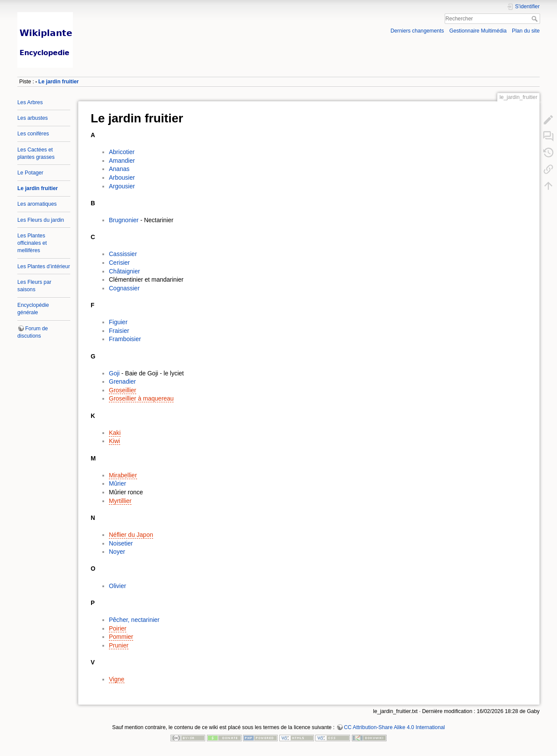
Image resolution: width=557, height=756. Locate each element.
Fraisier (119, 331)
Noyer (117, 552)
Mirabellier (123, 475)
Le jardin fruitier (58, 82)
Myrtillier (120, 501)
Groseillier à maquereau (141, 398)
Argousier (122, 186)
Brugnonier (124, 220)
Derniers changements (417, 31)
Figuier (118, 322)
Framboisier (125, 339)
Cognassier (124, 288)
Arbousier (122, 177)
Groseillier (123, 390)
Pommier (121, 637)
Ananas (119, 169)
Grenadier (122, 381)
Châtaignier (125, 271)
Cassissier (123, 254)
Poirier (118, 628)
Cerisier (119, 263)
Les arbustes (33, 118)
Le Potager (30, 173)
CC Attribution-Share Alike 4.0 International (395, 727)
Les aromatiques (37, 204)
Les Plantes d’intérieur (44, 266)
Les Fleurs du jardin (41, 220)
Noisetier (121, 543)
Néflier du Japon (131, 535)
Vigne (117, 679)
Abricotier (122, 152)
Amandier (122, 161)
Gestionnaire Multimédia (478, 31)
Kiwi (115, 441)
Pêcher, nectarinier (134, 620)
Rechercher (536, 19)
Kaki (115, 433)
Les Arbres (30, 102)
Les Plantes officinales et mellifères (32, 243)
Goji (114, 373)
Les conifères (33, 134)
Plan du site (526, 31)
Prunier (119, 645)
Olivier (118, 586)
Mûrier (118, 483)
